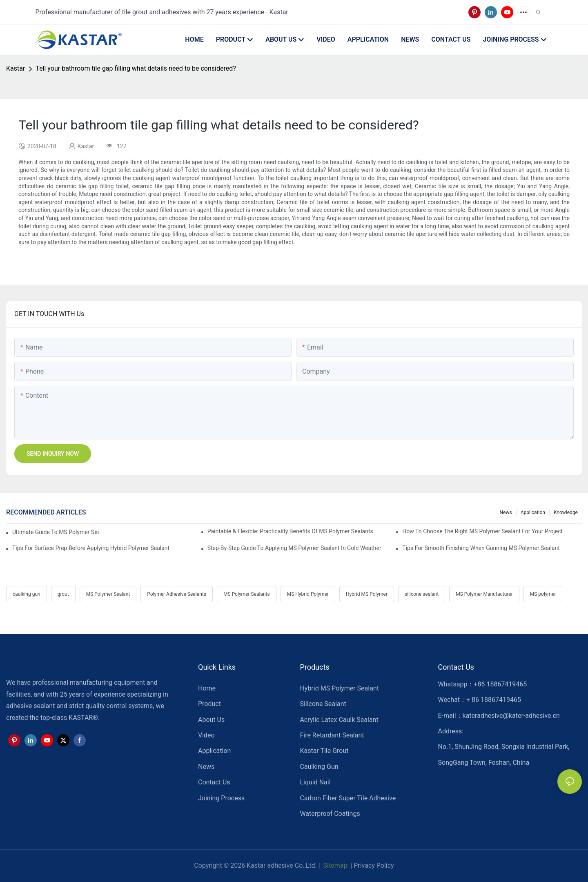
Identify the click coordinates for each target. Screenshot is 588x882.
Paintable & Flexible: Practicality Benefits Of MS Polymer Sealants (290, 531)
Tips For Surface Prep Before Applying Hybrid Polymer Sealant (91, 548)
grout (63, 594)
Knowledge (566, 512)
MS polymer (543, 594)
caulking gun (27, 594)
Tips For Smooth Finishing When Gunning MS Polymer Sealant (481, 548)
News (506, 512)
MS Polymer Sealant (108, 594)
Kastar (16, 68)
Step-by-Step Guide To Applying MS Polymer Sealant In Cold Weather (294, 548)
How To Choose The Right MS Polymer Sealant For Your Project (482, 531)
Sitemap (335, 865)
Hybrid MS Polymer (367, 594)
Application (533, 512)
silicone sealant (422, 594)
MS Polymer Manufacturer (484, 594)
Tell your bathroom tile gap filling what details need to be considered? (136, 68)
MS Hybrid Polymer (308, 594)
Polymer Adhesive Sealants (177, 594)
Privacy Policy (374, 865)
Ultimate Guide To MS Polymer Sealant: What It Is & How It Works (56, 532)
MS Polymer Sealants (247, 594)
